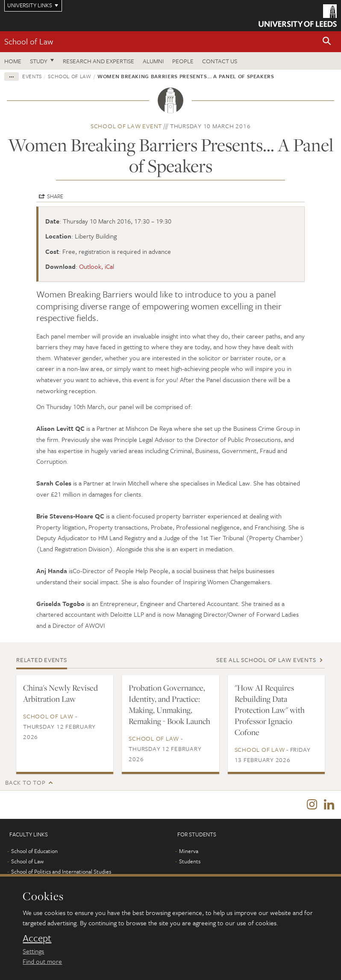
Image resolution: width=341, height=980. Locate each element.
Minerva (189, 851)
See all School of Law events (266, 660)
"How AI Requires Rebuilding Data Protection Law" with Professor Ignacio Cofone (270, 710)
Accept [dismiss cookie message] (37, 938)
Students (190, 861)
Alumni (153, 61)
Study (39, 61)
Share (55, 196)
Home (13, 61)
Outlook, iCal (97, 266)
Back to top (25, 782)
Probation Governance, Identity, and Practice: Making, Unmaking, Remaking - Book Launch (169, 704)
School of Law (29, 41)
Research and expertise (98, 61)
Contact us (220, 61)
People (183, 61)
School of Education (34, 851)
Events (32, 76)
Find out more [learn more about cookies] (42, 961)
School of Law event (126, 126)
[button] (327, 42)
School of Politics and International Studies (61, 871)
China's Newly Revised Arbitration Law (60, 693)
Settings (33, 951)
